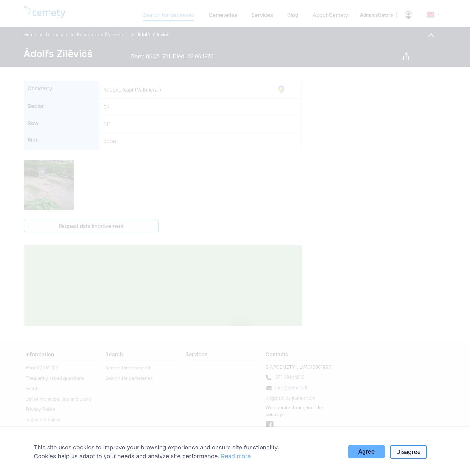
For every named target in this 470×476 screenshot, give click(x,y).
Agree (366, 452)
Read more (236, 456)
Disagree (408, 452)
